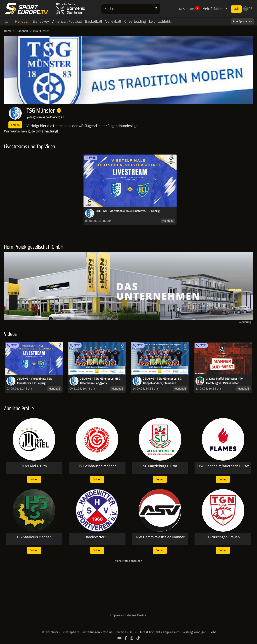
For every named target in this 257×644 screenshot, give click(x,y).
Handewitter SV (97, 537)
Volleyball (113, 21)
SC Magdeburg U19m (160, 466)
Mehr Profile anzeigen (128, 561)
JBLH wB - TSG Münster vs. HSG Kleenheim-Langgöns (100, 381)
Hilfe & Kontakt (150, 632)
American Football (67, 21)
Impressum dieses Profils (128, 615)
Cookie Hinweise (115, 632)
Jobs (213, 632)
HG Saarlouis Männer (34, 537)
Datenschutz (50, 632)
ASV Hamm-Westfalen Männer (160, 537)
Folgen (15, 125)
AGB (133, 632)
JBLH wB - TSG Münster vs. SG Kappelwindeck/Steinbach (162, 381)
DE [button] (248, 9)
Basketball (93, 21)
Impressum (172, 632)
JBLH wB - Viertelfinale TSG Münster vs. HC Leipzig (128, 211)
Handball (22, 21)
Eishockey (41, 21)
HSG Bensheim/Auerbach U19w (223, 466)
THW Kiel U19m (34, 466)
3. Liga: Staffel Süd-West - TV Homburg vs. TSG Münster (224, 381)
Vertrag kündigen (195, 632)
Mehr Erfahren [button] (213, 9)
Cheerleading (135, 21)
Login (236, 9)
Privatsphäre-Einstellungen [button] (81, 632)
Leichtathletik (160, 21)
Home (8, 31)
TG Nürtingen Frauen (223, 537)
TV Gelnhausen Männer (97, 466)
